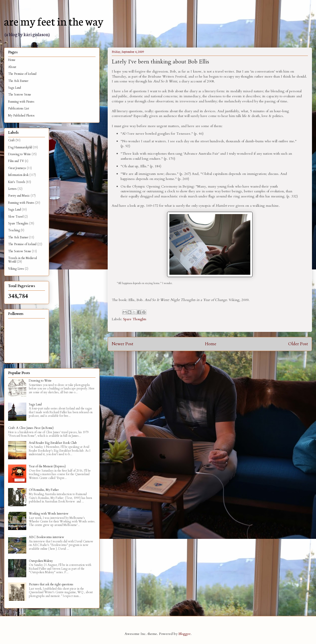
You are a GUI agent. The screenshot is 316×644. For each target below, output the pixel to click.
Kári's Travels (17, 182)
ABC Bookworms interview (47, 537)
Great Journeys (17, 168)
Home (211, 344)
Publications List (19, 108)
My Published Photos (21, 116)
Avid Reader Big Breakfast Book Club (53, 443)
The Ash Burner (18, 81)
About (12, 67)
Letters (12, 189)
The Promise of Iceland (22, 74)
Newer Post (122, 344)
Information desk (18, 175)
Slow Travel (16, 217)
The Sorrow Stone (20, 95)
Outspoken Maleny (41, 561)
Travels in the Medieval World (22, 260)
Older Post (298, 344)
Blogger (185, 634)
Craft (11, 140)
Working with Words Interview (49, 514)
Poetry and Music (19, 196)
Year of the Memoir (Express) (47, 466)
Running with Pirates (21, 102)
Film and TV (16, 161)
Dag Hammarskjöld (20, 147)
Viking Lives (16, 269)
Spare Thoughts (135, 319)
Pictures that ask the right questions (51, 584)
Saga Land (15, 88)
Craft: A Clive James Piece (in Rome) (31, 428)
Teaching (14, 230)
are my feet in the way (54, 21)
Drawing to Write (19, 154)
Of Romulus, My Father (44, 490)
